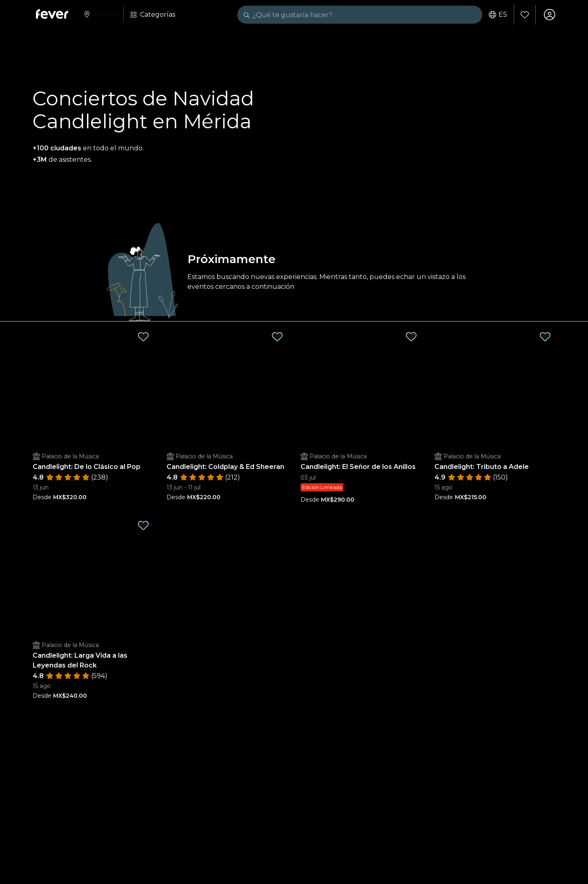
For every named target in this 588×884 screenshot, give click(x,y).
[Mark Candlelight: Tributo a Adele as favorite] (545, 337)
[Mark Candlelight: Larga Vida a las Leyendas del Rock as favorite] (143, 526)
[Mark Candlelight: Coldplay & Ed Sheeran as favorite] (277, 337)
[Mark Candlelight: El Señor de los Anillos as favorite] (411, 337)
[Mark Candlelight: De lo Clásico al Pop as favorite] (143, 337)
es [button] (498, 15)
